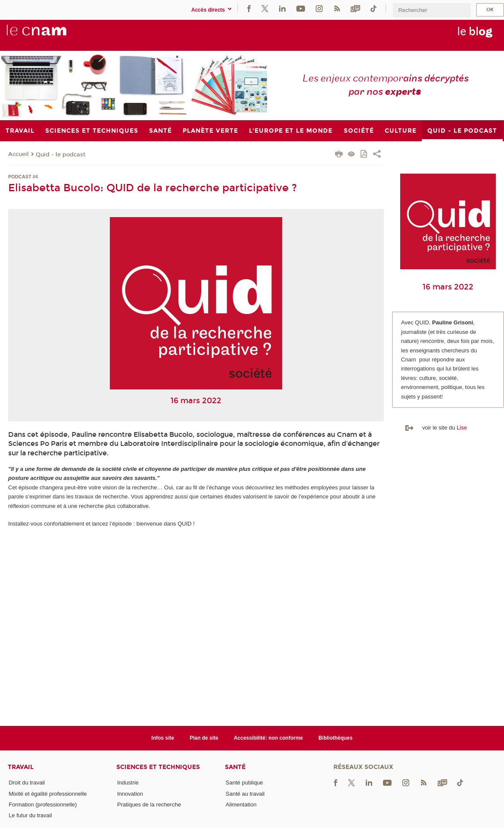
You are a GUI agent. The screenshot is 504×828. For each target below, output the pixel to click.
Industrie (128, 783)
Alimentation (241, 805)
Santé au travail (245, 794)
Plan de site (204, 738)
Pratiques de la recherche (149, 805)
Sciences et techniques (158, 767)
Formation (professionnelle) (43, 805)
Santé (235, 767)
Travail (21, 767)
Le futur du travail (30, 815)
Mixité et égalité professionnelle (48, 794)
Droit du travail (27, 783)
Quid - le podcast (61, 155)
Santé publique (244, 783)
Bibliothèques (335, 738)
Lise (462, 428)
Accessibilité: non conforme (269, 738)
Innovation (130, 794)
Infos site (163, 738)
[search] (432, 10)
